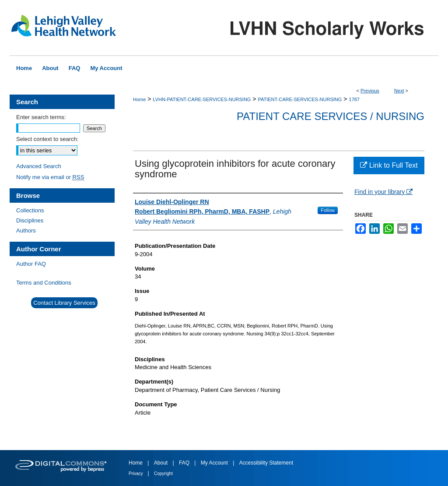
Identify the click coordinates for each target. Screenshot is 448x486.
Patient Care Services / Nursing (331, 116)
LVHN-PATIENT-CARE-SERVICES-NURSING (202, 99)
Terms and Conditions (44, 283)
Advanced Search (39, 166)
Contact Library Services (64, 303)
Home (139, 99)
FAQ (185, 463)
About (162, 463)
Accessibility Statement (266, 463)
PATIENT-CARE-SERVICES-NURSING (300, 99)
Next (399, 91)
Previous (370, 91)
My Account (215, 463)
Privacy (136, 474)
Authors (26, 231)
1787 (354, 99)
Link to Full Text (389, 165)
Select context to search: (47, 139)
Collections (30, 210)
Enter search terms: (41, 117)
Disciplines (30, 220)
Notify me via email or (50, 177)
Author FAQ (31, 264)
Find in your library (383, 192)
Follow (328, 210)
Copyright (163, 474)
